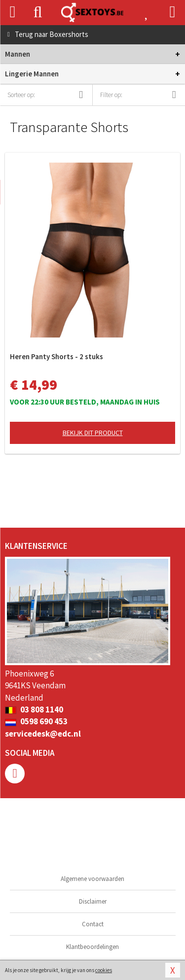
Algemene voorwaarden (92, 879)
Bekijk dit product (93, 433)
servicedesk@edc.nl (43, 734)
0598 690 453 (36, 721)
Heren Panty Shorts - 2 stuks (56, 356)
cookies (104, 970)
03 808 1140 (34, 710)
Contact (93, 924)
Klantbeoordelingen (92, 947)
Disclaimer (93, 901)
